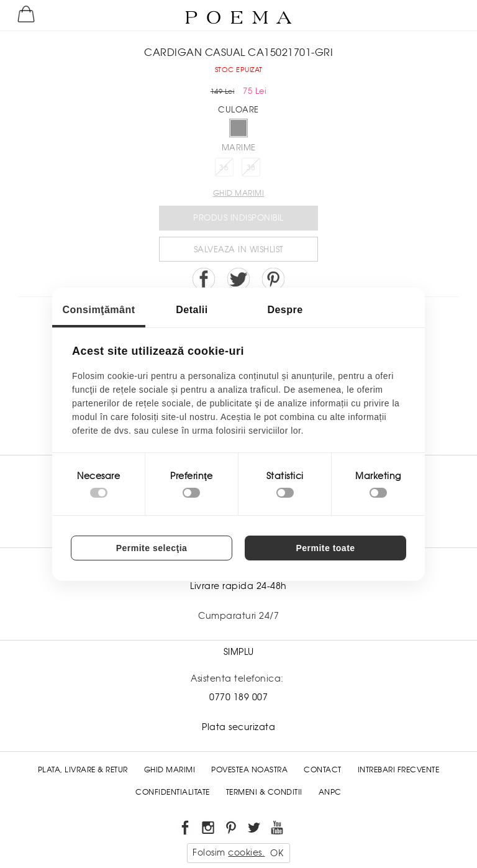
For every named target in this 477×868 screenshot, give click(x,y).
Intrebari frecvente (399, 770)
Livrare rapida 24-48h (238, 586)
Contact (323, 770)
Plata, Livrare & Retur (83, 770)
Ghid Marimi (170, 770)
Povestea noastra (249, 770)
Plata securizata (238, 727)
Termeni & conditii (264, 792)
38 (251, 168)
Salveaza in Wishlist (239, 249)
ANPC (330, 792)
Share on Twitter (238, 279)
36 (224, 168)
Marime (239, 148)
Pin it (273, 279)
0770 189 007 (238, 697)
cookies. (246, 852)
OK (277, 853)
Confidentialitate (173, 792)
